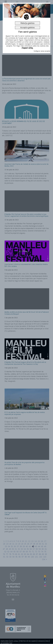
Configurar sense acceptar (42, 51)
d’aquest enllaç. (27, 48)
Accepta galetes (27, 27)
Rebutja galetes (27, 23)
